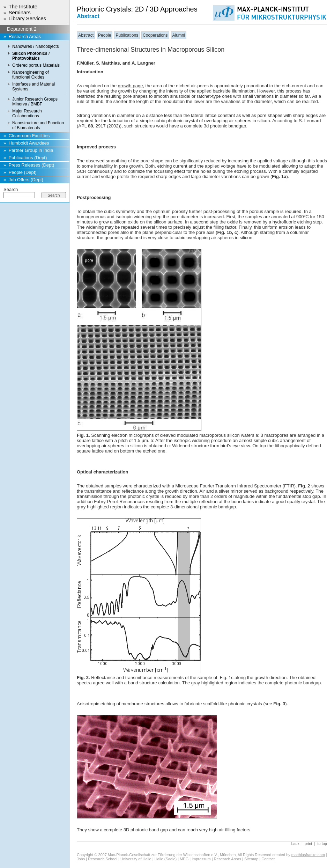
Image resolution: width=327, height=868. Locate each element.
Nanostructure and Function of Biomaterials (38, 125)
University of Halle (136, 859)
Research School (103, 859)
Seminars (19, 12)
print (308, 844)
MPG (184, 859)
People (105, 35)
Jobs (81, 859)
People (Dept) (22, 172)
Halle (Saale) (166, 859)
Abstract (86, 35)
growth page (131, 86)
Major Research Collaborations (27, 113)
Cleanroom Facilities (29, 136)
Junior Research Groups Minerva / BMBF (35, 102)
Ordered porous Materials (36, 65)
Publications (127, 35)
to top (322, 844)
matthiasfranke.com (308, 855)
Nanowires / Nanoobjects (35, 46)
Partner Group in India (31, 150)
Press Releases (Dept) (31, 165)
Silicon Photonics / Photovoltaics (31, 56)
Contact (268, 859)
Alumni (179, 35)
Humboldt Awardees (29, 143)
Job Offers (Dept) (26, 180)
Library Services (27, 18)
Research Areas (25, 36)
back (295, 844)
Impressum (201, 859)
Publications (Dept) (28, 158)
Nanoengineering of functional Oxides (31, 75)
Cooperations (155, 35)
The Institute (23, 6)
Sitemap (251, 859)
